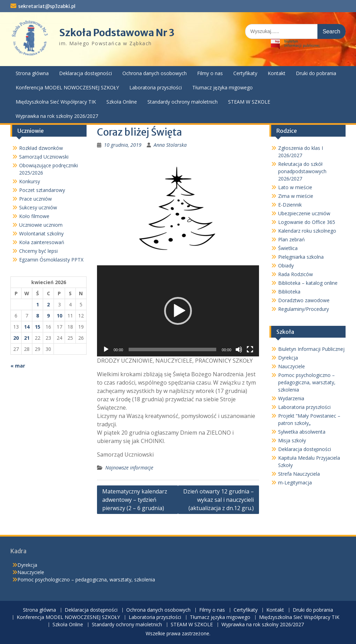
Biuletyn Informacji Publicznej (311, 349)
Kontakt (277, 73)
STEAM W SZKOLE (249, 102)
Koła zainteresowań (42, 242)
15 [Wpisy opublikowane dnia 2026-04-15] (38, 327)
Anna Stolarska (170, 145)
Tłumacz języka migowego (222, 87)
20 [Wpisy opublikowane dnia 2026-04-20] (16, 338)
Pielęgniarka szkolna (301, 257)
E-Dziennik (290, 205)
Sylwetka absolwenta (302, 432)
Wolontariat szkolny (41, 234)
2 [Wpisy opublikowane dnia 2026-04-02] (48, 304)
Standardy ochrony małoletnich (183, 102)
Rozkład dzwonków (41, 148)
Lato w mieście (295, 187)
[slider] (172, 349)
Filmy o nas (210, 73)
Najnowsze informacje (129, 468)
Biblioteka (289, 292)
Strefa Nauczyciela (299, 474)
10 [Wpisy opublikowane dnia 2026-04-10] (59, 316)
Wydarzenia (291, 398)
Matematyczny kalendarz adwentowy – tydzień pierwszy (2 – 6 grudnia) (135, 500)
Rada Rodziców (296, 274)
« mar (18, 366)
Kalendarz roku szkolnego (307, 231)
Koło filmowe (34, 216)
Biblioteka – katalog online (308, 283)
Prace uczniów (35, 199)
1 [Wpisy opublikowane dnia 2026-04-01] (38, 304)
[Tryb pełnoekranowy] (250, 349)
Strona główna (32, 73)
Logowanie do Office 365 (307, 222)
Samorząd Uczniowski (44, 157)
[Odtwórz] (106, 349)
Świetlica (288, 248)
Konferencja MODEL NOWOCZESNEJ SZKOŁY (67, 87)
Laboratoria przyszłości (156, 87)
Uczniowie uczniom (41, 225)
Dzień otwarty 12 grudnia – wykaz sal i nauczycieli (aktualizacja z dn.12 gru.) (219, 500)
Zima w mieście (296, 196)
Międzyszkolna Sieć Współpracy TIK (56, 102)
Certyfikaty (245, 73)
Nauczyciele (292, 366)
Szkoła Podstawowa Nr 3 (117, 33)
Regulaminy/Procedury (304, 309)
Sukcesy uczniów (38, 207)
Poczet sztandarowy (42, 190)
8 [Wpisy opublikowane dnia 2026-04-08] (38, 316)
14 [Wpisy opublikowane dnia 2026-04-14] (27, 327)
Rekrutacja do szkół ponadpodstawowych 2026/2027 (302, 171)
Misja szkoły (292, 440)
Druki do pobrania (316, 73)
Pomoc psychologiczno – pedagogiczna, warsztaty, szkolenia (307, 382)
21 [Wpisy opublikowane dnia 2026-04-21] (27, 338)
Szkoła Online (122, 102)
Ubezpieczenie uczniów (304, 213)
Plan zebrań (292, 239)
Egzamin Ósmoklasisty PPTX (51, 260)
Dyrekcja (288, 358)
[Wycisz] (239, 349)
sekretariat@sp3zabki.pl (47, 6)
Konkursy (30, 181)
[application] (178, 311)
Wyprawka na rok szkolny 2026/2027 (57, 116)
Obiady (286, 265)
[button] (178, 311)
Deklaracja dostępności (86, 73)
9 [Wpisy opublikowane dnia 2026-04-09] (48, 316)
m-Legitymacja (295, 482)
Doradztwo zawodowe (304, 300)
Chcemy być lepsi (38, 251)
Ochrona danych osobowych (155, 73)
